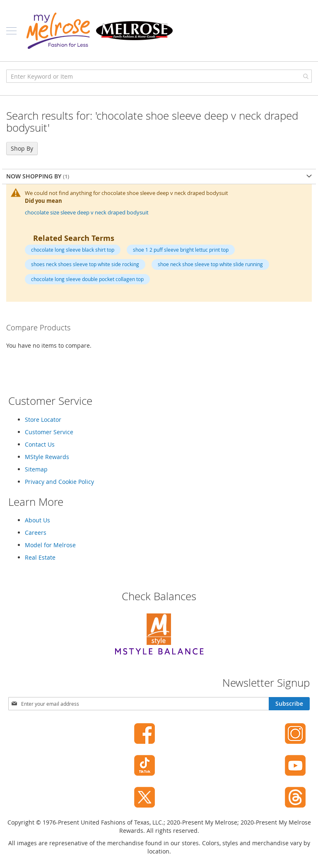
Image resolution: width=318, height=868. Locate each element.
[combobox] (159, 76)
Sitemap (36, 469)
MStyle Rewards (47, 457)
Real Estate (40, 557)
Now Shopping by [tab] (35, 176)
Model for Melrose (50, 545)
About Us (37, 520)
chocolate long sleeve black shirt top (73, 250)
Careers (36, 533)
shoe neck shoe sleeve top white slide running (210, 264)
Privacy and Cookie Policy (59, 482)
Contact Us (40, 444)
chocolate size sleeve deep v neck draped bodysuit (87, 212)
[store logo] (99, 31)
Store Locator (43, 420)
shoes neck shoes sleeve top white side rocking (85, 264)
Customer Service (49, 432)
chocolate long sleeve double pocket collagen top (87, 279)
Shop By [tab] (22, 148)
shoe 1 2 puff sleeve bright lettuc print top (181, 250)
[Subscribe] (289, 704)
